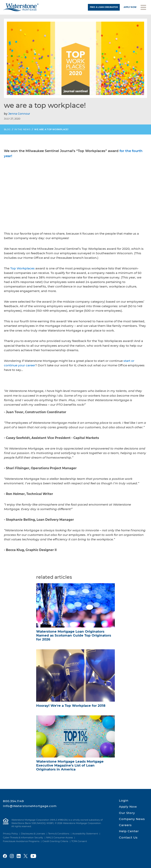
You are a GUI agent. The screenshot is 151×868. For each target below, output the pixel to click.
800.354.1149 (13, 801)
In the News (22, 129)
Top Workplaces (22, 268)
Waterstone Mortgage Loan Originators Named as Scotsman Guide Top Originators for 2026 (74, 635)
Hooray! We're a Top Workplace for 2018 (71, 706)
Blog (7, 129)
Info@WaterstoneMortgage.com (30, 806)
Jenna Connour (19, 114)
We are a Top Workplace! (51, 129)
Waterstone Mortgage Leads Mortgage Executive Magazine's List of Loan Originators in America (70, 765)
